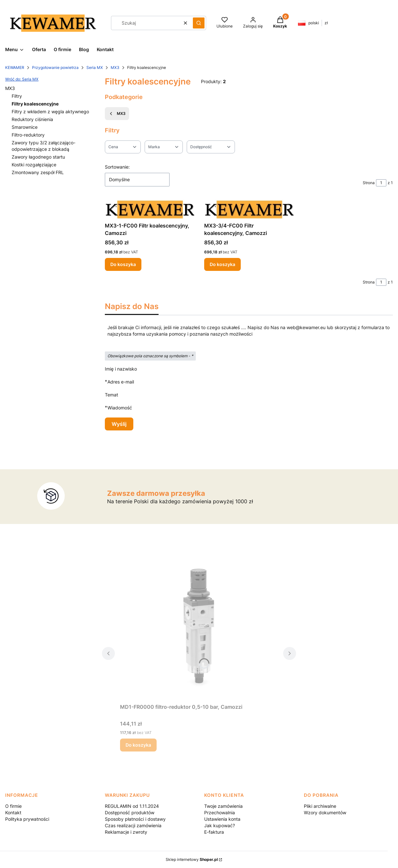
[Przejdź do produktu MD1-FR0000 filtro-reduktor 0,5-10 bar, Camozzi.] (199, 628)
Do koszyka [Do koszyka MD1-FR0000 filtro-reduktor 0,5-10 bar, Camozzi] (138, 745)
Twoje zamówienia (223, 806)
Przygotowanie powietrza (55, 67)
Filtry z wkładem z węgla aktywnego (50, 111)
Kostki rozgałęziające (34, 165)
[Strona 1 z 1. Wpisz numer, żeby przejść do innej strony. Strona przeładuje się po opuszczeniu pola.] (381, 183)
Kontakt (13, 812)
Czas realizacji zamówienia (133, 825)
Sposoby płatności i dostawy (135, 819)
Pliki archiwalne (320, 806)
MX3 (115, 67)
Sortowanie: (117, 167)
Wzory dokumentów (325, 812)
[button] (199, 23)
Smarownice (25, 127)
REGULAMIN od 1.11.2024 (132, 806)
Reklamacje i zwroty (126, 832)
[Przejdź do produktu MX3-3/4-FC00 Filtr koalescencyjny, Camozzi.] (249, 209)
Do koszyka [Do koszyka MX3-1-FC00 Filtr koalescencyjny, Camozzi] (123, 264)
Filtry (17, 96)
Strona (369, 183)
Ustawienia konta (222, 819)
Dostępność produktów (130, 812)
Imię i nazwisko (121, 369)
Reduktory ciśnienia (32, 119)
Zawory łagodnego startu (38, 157)
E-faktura (214, 832)
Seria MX (95, 67)
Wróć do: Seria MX (22, 79)
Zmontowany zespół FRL (38, 172)
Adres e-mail (121, 382)
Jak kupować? (220, 825)
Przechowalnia (220, 812)
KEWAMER (15, 67)
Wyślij (119, 424)
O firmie (13, 806)
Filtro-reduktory (28, 135)
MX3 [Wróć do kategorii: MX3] (117, 114)
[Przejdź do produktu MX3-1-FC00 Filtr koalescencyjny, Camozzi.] (149, 209)
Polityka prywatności (27, 819)
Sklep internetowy (192, 859)
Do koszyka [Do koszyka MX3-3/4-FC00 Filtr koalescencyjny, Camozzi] (222, 264)
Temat (111, 395)
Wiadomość (120, 408)
